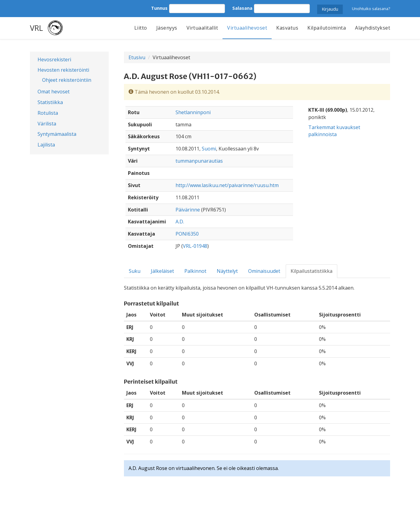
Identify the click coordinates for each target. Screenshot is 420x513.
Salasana (242, 8)
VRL (36, 28)
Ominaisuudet (264, 271)
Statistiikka (50, 102)
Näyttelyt (227, 271)
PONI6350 (187, 234)
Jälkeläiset (162, 271)
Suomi (209, 149)
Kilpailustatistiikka (311, 271)
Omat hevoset (54, 92)
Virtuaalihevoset (247, 28)
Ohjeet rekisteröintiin (67, 80)
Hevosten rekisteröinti (63, 70)
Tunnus (159, 8)
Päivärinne (188, 210)
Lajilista (46, 145)
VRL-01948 (195, 246)
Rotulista (48, 113)
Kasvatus (287, 28)
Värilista (47, 124)
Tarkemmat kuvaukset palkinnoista (334, 131)
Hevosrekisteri (54, 60)
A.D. (180, 222)
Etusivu (137, 57)
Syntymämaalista (57, 134)
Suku (135, 271)
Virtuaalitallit (202, 28)
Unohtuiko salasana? (371, 9)
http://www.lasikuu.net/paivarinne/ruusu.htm (227, 185)
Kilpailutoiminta (327, 28)
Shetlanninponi (193, 112)
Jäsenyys (167, 28)
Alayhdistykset (373, 28)
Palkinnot (195, 271)
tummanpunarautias (199, 161)
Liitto (141, 28)
